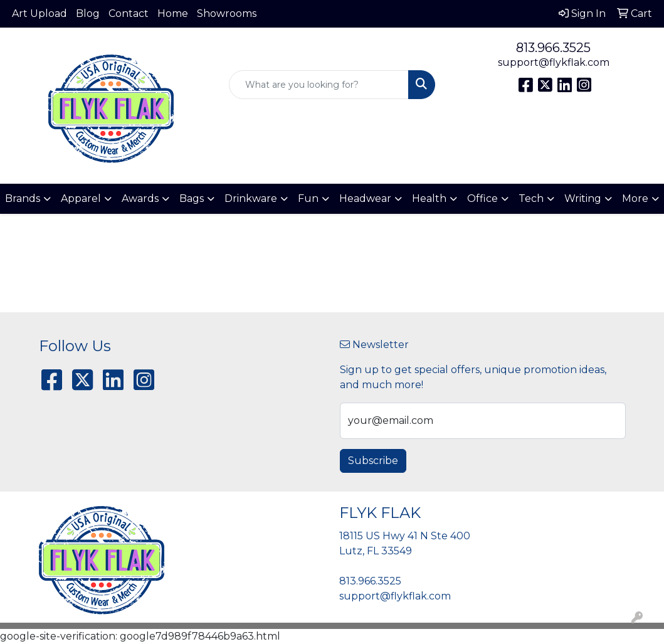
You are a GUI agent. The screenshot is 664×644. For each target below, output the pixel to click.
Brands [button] (23, 198)
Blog (88, 13)
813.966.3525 (553, 48)
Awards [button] (140, 198)
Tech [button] (531, 198)
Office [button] (482, 198)
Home (173, 13)
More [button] (635, 198)
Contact (129, 13)
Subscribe (373, 461)
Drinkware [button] (251, 198)
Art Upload (40, 13)
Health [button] (429, 198)
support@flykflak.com (554, 62)
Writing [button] (583, 198)
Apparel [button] (81, 198)
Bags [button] (192, 198)
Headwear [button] (365, 198)
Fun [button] (308, 198)
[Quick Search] (319, 85)
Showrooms (227, 13)
